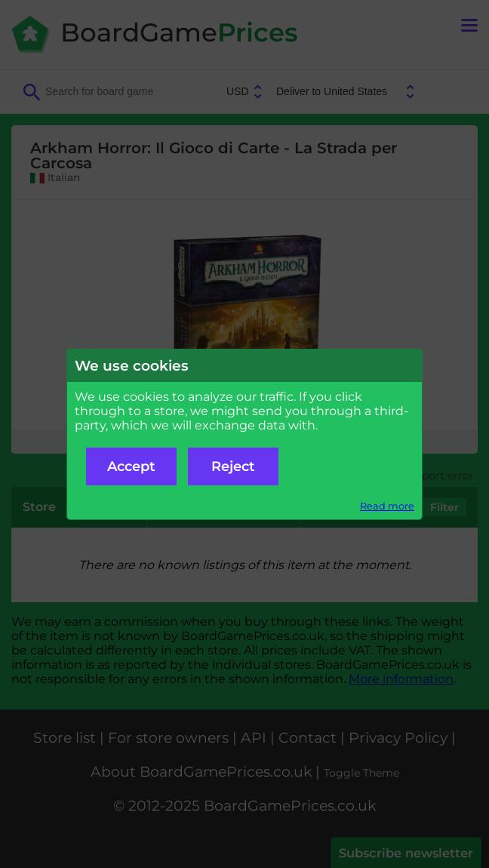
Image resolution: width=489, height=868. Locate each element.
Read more (387, 506)
